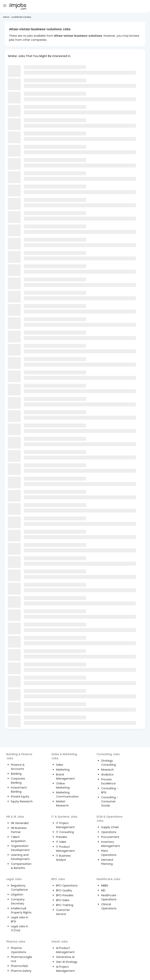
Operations (109, 832)
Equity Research (22, 801)
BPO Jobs (58, 879)
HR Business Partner (19, 830)
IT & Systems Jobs (64, 817)
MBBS (105, 886)
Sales (60, 765)
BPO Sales (63, 900)
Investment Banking (19, 790)
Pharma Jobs (16, 942)
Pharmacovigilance (21, 959)
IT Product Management (65, 849)
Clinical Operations (109, 906)
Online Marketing (63, 786)
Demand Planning (107, 862)
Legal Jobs (14, 879)
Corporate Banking (18, 781)
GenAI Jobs (60, 942)
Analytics (107, 774)
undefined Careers (21, 17)
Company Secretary (18, 901)
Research (108, 770)
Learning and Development (20, 857)
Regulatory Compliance (19, 888)
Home (6, 17)
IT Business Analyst (63, 858)
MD (103, 890)
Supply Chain (110, 827)
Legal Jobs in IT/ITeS (20, 928)
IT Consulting (65, 832)
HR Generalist (20, 823)
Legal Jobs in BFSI (20, 919)
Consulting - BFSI (110, 790)
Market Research (62, 803)
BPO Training (65, 905)
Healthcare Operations (109, 897)
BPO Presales (65, 895)
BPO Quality (64, 890)
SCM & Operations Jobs (109, 819)
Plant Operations (109, 853)
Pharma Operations (19, 950)
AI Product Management (65, 950)
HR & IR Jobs (15, 817)
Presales (62, 837)
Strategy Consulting (108, 763)
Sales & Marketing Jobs (64, 756)
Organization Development (20, 848)
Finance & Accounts (18, 767)
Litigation (17, 895)
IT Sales (61, 842)
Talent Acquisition (18, 839)
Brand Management (65, 777)
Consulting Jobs (108, 754)
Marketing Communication (67, 794)
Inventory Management (111, 844)
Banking (16, 774)
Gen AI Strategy (67, 962)
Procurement (110, 837)
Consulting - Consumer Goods (110, 801)
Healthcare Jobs (108, 879)
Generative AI (65, 957)
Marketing (63, 770)
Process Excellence (108, 781)
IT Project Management (65, 825)
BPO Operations (67, 886)
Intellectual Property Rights (21, 910)
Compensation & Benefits (21, 866)
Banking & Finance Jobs (19, 756)
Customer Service (63, 912)
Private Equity (20, 797)
